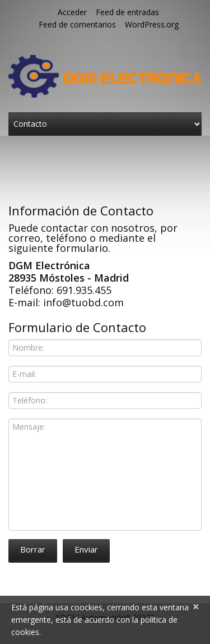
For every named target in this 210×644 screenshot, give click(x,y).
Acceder (72, 12)
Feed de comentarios (77, 24)
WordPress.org (152, 24)
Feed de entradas (127, 12)
